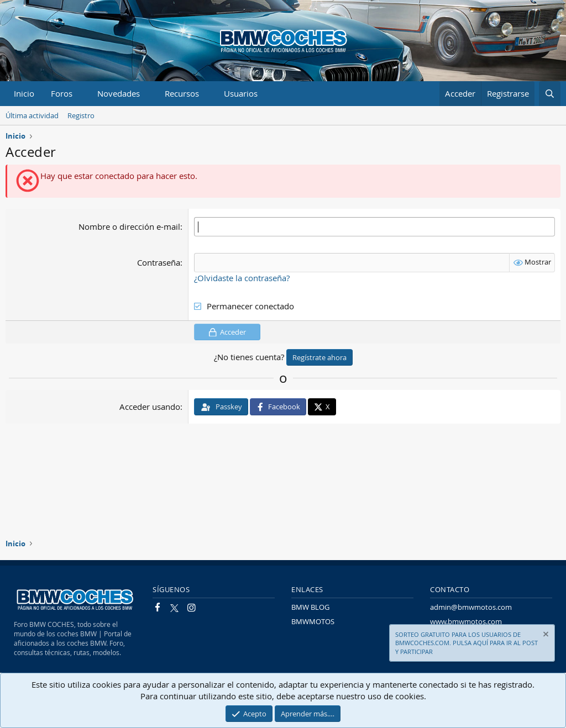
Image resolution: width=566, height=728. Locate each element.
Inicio (24, 93)
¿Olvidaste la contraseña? (242, 278)
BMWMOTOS (313, 621)
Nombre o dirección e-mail (129, 226)
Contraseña (159, 262)
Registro (81, 115)
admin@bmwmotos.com (471, 607)
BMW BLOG (310, 607)
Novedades (119, 93)
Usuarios (241, 93)
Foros (62, 93)
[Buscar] (550, 94)
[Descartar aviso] (545, 635)
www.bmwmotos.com (466, 621)
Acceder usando (150, 407)
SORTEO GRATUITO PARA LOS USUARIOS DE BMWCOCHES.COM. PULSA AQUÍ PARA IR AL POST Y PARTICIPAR (467, 643)
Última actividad (32, 115)
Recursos (182, 93)
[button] (81, 94)
